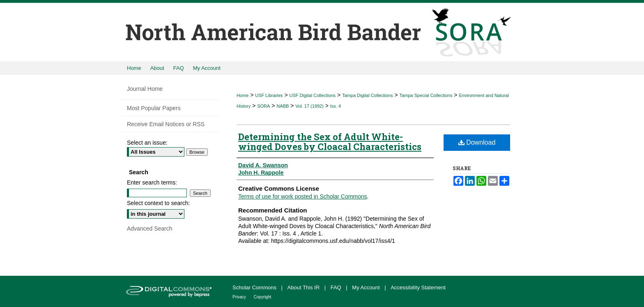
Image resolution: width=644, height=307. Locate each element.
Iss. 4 (336, 106)
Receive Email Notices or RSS (166, 124)
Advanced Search (150, 229)
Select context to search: (158, 203)
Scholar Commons (255, 287)
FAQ (337, 287)
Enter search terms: (152, 182)
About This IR (304, 287)
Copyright (263, 297)
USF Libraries (269, 95)
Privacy (240, 297)
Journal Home (145, 89)
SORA (263, 106)
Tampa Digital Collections (368, 95)
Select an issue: (147, 143)
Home (243, 95)
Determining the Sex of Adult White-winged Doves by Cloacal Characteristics (330, 142)
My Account (367, 287)
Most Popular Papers (154, 108)
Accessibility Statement (418, 287)
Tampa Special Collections (426, 95)
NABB (283, 106)
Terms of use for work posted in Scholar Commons (303, 196)
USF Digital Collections (313, 95)
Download (477, 142)
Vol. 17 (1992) (309, 106)
